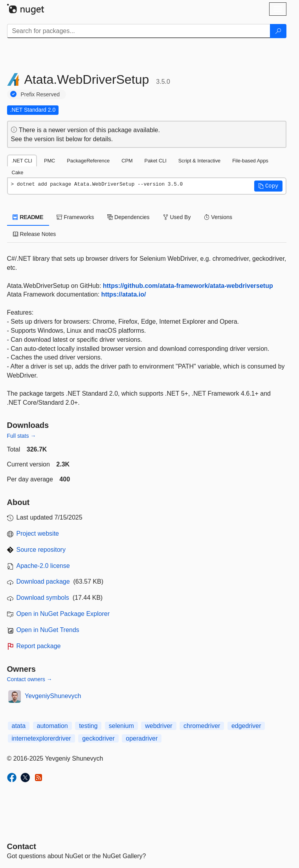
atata (19, 726)
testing (88, 726)
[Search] (278, 31)
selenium (121, 726)
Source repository (41, 550)
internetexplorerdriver (41, 738)
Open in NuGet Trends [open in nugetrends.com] (48, 630)
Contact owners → (30, 679)
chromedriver (202, 726)
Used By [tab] (177, 217)
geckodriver (98, 738)
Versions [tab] (218, 217)
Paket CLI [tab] (156, 161)
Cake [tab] (18, 172)
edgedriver (246, 726)
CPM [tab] (127, 161)
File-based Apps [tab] (250, 161)
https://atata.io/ (124, 294)
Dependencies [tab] (128, 217)
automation (52, 726)
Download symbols (43, 598)
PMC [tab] (50, 161)
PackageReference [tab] (88, 161)
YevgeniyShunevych (53, 696)
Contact (22, 846)
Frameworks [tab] (75, 217)
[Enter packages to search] (139, 31)
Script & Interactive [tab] (199, 161)
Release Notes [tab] (35, 234)
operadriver (142, 738)
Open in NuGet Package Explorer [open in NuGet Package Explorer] (63, 614)
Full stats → (22, 436)
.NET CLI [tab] (22, 161)
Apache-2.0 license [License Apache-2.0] (43, 566)
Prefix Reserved (40, 94)
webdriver (159, 726)
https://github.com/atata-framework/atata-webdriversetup (188, 286)
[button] (268, 186)
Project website (38, 534)
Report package (39, 646)
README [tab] (28, 217)
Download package (43, 581)
